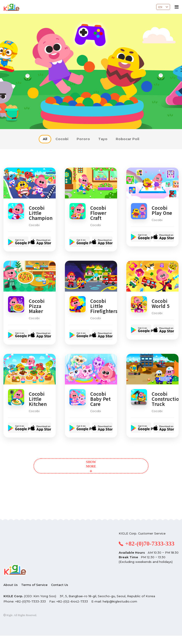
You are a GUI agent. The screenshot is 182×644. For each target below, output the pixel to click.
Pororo (83, 139)
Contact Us (60, 593)
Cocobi (57, 139)
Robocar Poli (138, 139)
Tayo (108, 139)
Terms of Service (34, 593)
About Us (11, 593)
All (34, 139)
